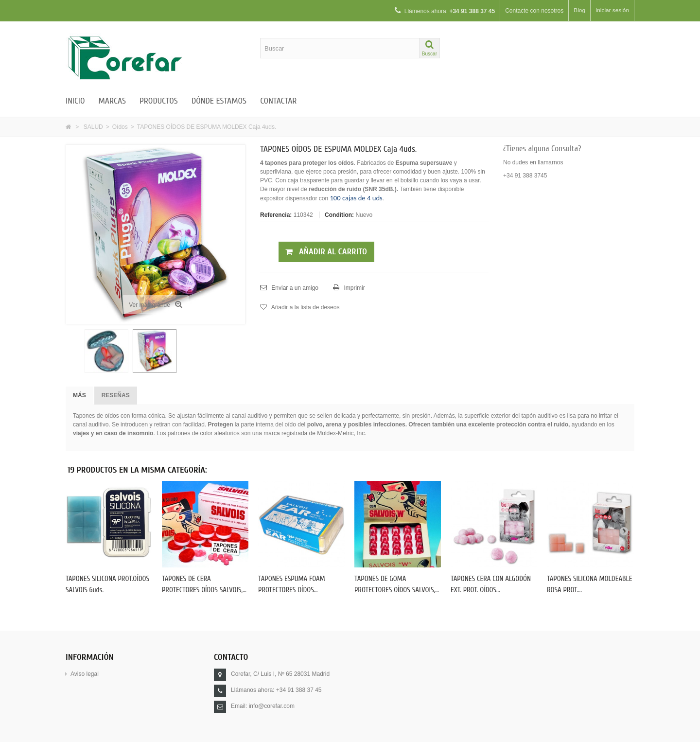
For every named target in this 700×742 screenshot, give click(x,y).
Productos (159, 101)
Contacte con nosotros (534, 11)
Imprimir (354, 288)
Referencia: (276, 215)
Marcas (112, 101)
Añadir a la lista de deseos (305, 307)
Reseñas (116, 395)
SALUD (93, 127)
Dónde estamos (219, 101)
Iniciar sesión (612, 11)
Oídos (120, 127)
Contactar (278, 101)
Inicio (75, 101)
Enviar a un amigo (294, 288)
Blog (579, 11)
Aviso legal (85, 674)
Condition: (339, 215)
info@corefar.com (272, 706)
